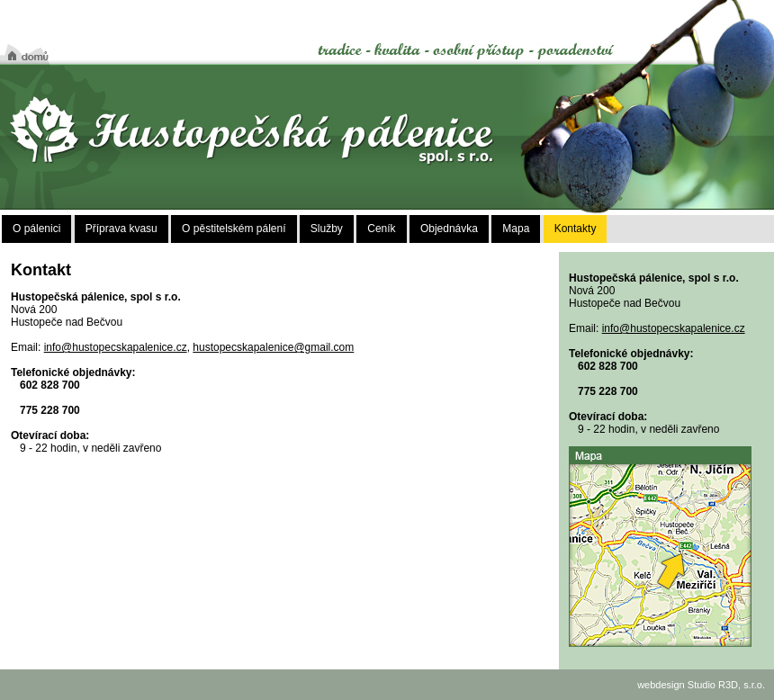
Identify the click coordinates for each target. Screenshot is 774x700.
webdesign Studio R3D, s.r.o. (701, 685)
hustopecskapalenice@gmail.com (273, 347)
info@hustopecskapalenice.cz (116, 347)
